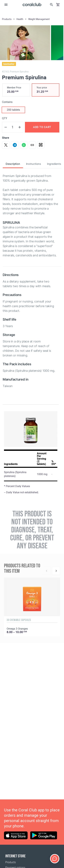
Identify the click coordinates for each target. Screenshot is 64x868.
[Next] (56, 571)
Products (11, 862)
